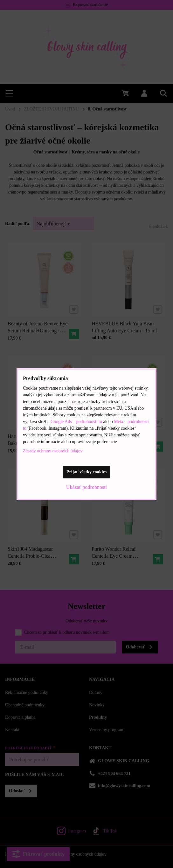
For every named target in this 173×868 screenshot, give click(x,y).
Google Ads (62, 422)
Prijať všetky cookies (86, 472)
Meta (119, 422)
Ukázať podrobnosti (86, 487)
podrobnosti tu (89, 422)
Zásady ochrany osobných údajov (53, 451)
